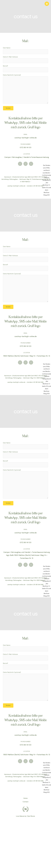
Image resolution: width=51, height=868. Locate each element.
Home (25, 798)
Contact (26, 802)
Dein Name (25, 50)
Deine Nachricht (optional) (25, 89)
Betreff (25, 69)
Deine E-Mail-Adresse (25, 60)
